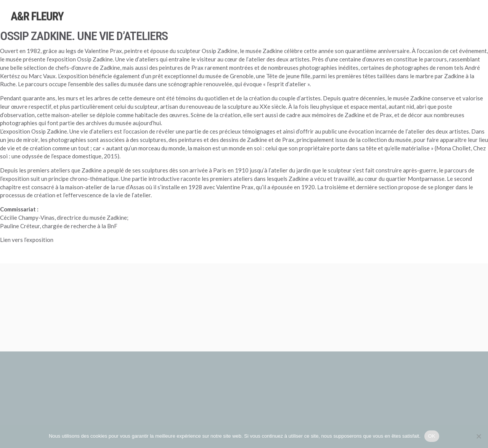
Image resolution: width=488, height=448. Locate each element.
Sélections (351, 22)
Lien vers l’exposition (27, 240)
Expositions (313, 21)
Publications (415, 24)
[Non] (478, 436)
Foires (382, 23)
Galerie (450, 26)
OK (432, 436)
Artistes (278, 19)
